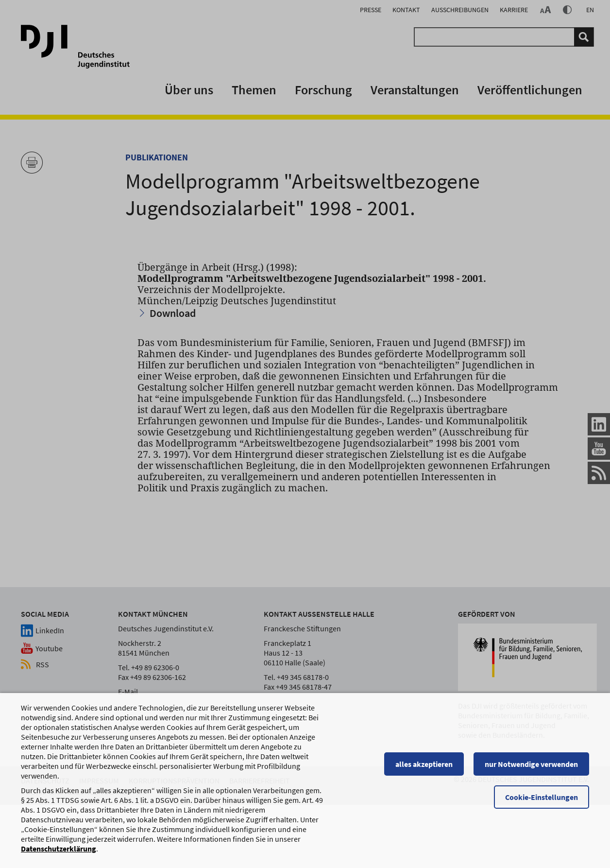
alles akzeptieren (424, 765)
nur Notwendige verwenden (531, 765)
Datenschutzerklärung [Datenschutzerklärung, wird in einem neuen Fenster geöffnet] (59, 850)
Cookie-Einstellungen (542, 798)
